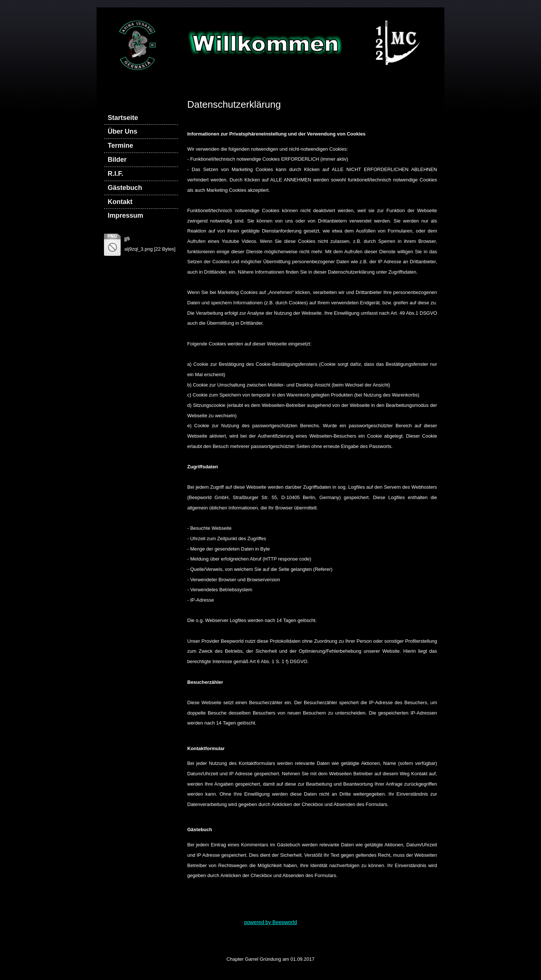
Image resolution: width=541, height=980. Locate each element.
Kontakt (120, 202)
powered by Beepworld (270, 922)
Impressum (125, 215)
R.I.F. (115, 174)
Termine (120, 146)
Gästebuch (125, 188)
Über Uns (122, 131)
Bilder (117, 160)
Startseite (123, 118)
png (112, 236)
